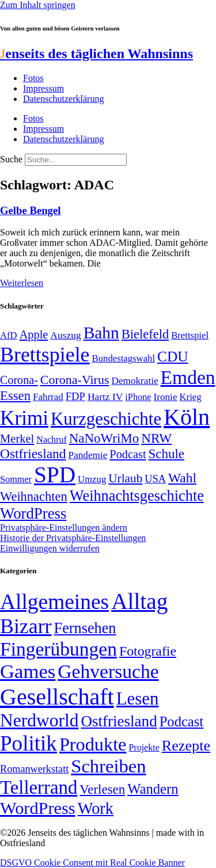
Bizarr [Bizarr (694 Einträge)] (26, 626)
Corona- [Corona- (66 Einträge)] (19, 380)
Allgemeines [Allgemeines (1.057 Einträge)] (54, 602)
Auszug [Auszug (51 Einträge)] (65, 335)
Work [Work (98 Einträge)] (96, 808)
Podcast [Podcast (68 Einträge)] (128, 454)
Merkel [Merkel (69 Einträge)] (17, 439)
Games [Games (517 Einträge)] (28, 671)
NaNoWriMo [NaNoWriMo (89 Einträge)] (104, 438)
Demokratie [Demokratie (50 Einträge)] (134, 381)
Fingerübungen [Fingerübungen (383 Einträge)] (58, 649)
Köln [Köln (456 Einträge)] (187, 417)
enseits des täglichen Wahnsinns (96, 54)
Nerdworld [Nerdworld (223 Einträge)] (39, 720)
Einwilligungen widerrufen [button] (50, 548)
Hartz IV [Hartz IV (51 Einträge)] (105, 397)
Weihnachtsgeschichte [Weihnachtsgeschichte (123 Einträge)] (137, 496)
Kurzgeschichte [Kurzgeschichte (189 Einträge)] (106, 419)
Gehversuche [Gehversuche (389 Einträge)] (108, 671)
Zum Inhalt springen (38, 5)
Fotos (33, 78)
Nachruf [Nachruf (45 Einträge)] (51, 439)
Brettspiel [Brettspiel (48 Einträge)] (190, 335)
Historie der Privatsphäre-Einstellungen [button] (73, 538)
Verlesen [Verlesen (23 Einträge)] (102, 789)
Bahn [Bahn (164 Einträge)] (101, 333)
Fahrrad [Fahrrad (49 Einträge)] (48, 397)
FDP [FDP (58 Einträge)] (75, 396)
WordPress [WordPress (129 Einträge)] (33, 513)
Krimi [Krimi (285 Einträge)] (24, 418)
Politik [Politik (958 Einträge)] (29, 743)
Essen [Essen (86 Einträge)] (15, 396)
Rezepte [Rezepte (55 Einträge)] (186, 746)
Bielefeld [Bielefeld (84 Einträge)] (145, 334)
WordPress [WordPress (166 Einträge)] (38, 808)
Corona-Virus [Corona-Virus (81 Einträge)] (75, 380)
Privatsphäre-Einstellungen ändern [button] (64, 528)
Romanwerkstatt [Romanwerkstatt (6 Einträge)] (34, 769)
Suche (11, 159)
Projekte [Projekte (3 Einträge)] (144, 747)
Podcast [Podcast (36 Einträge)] (181, 722)
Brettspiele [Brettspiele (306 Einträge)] (45, 355)
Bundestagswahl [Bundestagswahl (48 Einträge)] (124, 358)
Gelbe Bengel (30, 210)
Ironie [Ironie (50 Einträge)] (165, 397)
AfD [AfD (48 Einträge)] (9, 335)
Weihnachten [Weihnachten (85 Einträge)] (34, 496)
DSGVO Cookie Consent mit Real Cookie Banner (92, 863)
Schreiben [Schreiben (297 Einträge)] (108, 766)
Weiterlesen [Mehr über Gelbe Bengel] (22, 283)
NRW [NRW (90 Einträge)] (156, 438)
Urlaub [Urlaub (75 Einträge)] (125, 478)
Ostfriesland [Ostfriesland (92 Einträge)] (33, 454)
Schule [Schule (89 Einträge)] (166, 454)
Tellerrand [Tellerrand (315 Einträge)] (39, 787)
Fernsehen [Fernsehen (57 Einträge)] (85, 628)
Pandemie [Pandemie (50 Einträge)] (88, 455)
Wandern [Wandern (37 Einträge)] (153, 789)
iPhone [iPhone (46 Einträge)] (138, 397)
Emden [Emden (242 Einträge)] (188, 377)
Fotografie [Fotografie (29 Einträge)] (148, 651)
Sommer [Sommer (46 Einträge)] (16, 479)
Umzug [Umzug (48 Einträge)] (92, 479)
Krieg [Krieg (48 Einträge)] (191, 397)
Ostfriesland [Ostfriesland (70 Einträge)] (119, 721)
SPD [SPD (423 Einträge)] (55, 475)
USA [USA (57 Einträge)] (155, 479)
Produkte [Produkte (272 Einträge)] (93, 744)
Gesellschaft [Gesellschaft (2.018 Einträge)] (57, 697)
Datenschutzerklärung (63, 99)
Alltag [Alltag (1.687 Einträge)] (139, 601)
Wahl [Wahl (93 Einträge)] (182, 478)
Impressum (43, 88)
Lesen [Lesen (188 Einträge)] (138, 698)
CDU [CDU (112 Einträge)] (173, 356)
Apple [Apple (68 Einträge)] (34, 334)
